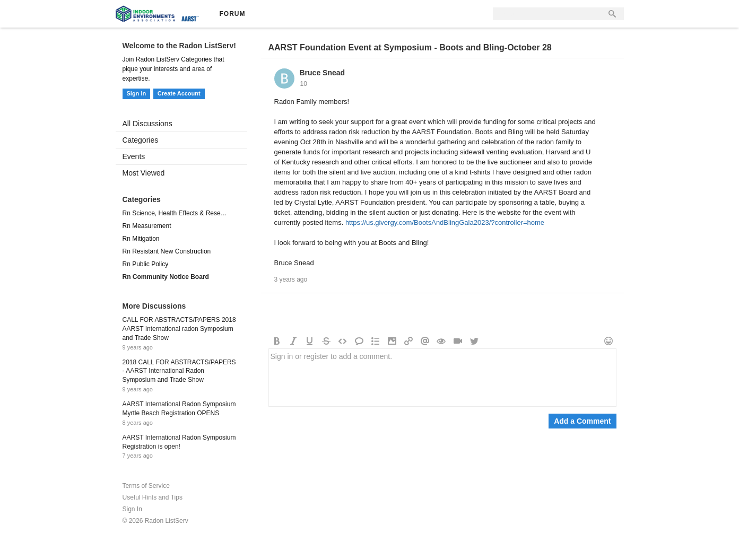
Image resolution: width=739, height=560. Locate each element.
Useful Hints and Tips (153, 497)
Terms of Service (146, 486)
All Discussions (147, 124)
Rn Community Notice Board (166, 277)
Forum (233, 14)
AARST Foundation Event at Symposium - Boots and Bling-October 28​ (410, 47)
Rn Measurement (147, 226)
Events (134, 156)
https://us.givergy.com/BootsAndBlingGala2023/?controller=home (445, 222)
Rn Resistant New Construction (167, 251)
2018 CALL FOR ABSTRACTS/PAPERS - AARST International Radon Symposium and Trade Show (179, 371)
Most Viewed (144, 173)
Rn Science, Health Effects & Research (176, 213)
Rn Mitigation (141, 239)
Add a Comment (582, 421)
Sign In (137, 93)
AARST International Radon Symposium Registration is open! (179, 442)
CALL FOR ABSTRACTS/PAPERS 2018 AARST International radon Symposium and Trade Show (179, 329)
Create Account (179, 93)
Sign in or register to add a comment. (442, 378)
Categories (141, 140)
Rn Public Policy (146, 264)
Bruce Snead (323, 73)
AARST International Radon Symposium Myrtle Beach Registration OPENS (179, 409)
